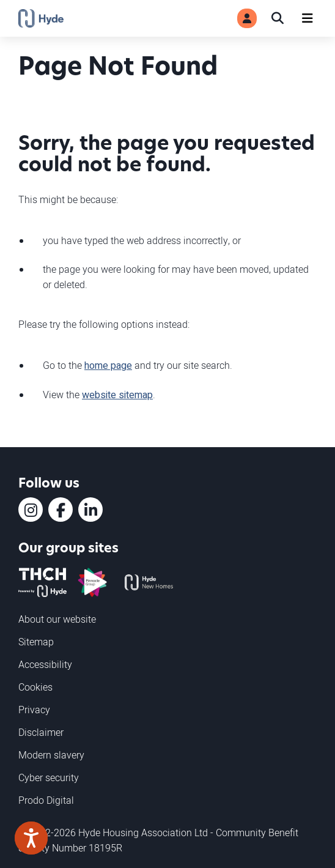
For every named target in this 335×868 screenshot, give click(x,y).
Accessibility (45, 664)
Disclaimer (41, 732)
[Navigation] (307, 18)
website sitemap (117, 395)
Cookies (35, 687)
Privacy (34, 710)
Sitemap (36, 642)
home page (108, 366)
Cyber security (49, 777)
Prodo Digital (46, 800)
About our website (57, 619)
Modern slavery (51, 755)
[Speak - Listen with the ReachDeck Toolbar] (31, 838)
